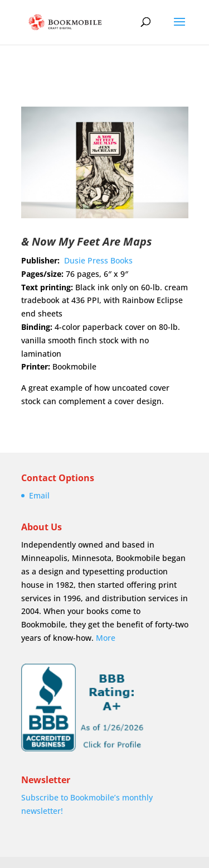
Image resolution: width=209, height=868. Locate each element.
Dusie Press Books (98, 260)
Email (39, 495)
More (106, 638)
